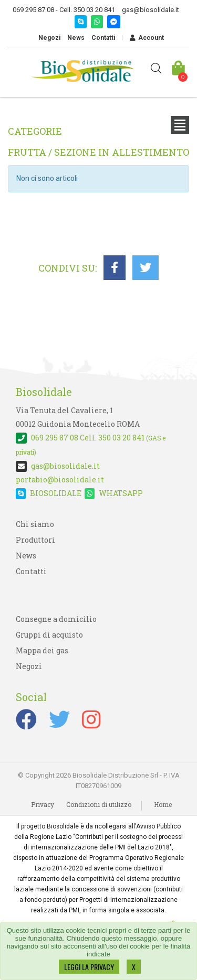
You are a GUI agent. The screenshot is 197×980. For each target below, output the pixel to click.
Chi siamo (35, 524)
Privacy (43, 804)
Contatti (103, 38)
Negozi (49, 38)
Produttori (35, 540)
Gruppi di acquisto (49, 635)
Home (163, 804)
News (76, 38)
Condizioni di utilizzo (99, 804)
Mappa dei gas (42, 650)
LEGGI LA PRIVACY (89, 967)
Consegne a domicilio (56, 619)
